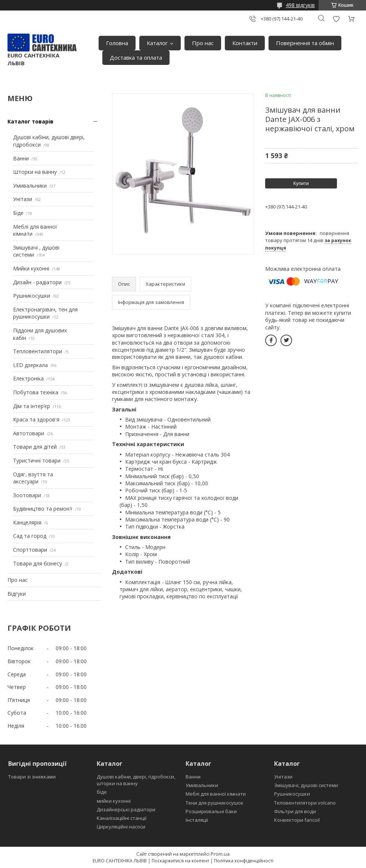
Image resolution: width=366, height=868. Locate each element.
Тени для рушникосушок (215, 803)
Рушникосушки (32, 296)
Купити (301, 183)
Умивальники (30, 186)
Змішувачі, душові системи (306, 785)
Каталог (157, 43)
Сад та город (30, 536)
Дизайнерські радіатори (126, 809)
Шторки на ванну (35, 172)
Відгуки (17, 594)
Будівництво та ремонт (43, 509)
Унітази (23, 199)
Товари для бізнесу (38, 563)
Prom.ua (220, 854)
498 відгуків (300, 5)
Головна (117, 43)
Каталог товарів (30, 121)
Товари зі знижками (32, 777)
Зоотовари (27, 495)
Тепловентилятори (38, 351)
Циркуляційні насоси (121, 827)
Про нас (203, 43)
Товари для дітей (35, 447)
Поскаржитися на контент (180, 861)
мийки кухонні (114, 801)
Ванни (21, 158)
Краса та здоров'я (36, 419)
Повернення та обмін (305, 43)
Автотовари (29, 433)
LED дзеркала (30, 365)
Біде (18, 213)
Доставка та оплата (136, 57)
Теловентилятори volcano (305, 803)
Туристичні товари (37, 460)
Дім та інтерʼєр (32, 406)
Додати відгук (336, 19)
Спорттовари (30, 550)
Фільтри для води (295, 811)
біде (102, 792)
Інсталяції (197, 820)
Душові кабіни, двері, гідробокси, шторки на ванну (136, 780)
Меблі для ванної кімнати (216, 794)
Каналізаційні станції (122, 818)
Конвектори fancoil (297, 820)
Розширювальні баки (211, 811)
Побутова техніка (36, 392)
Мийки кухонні (31, 268)
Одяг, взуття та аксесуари (33, 478)
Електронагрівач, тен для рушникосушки (45, 313)
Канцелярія (27, 522)
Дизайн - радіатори (37, 282)
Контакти (245, 43)
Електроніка (28, 378)
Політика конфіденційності (244, 861)
